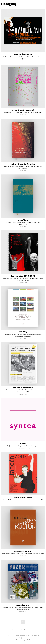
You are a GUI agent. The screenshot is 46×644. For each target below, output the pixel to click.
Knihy (21, 115)
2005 (25, 227)
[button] (43, 4)
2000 (26, 502)
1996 (26, 612)
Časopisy (21, 282)
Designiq (9, 4)
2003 (29, 448)
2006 (29, 61)
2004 (26, 282)
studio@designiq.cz (23, 638)
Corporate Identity (21, 448)
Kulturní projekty (21, 61)
